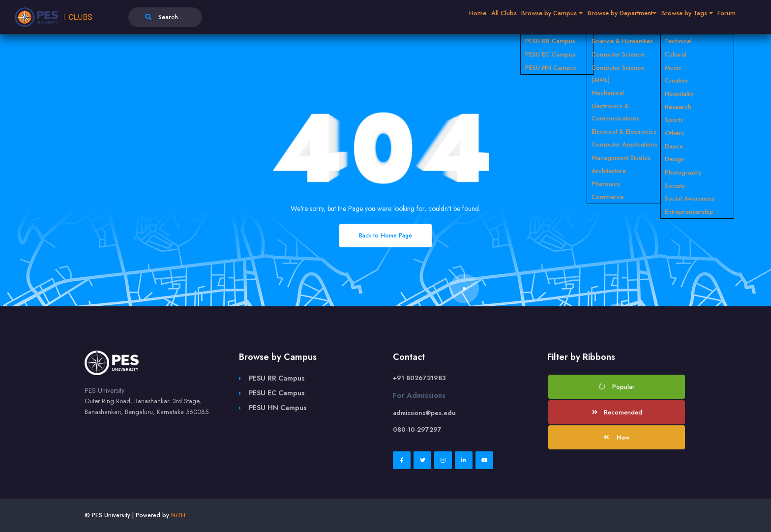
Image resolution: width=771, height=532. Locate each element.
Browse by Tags (673, 17)
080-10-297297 (417, 429)
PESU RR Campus (277, 378)
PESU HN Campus (278, 408)
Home (425, 17)
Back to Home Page (385, 236)
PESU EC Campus (277, 393)
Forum (723, 17)
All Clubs (459, 17)
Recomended (618, 412)
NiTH (178, 515)
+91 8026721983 (419, 378)
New (616, 437)
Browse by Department (597, 17)
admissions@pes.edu (424, 413)
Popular (616, 387)
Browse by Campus (517, 17)
